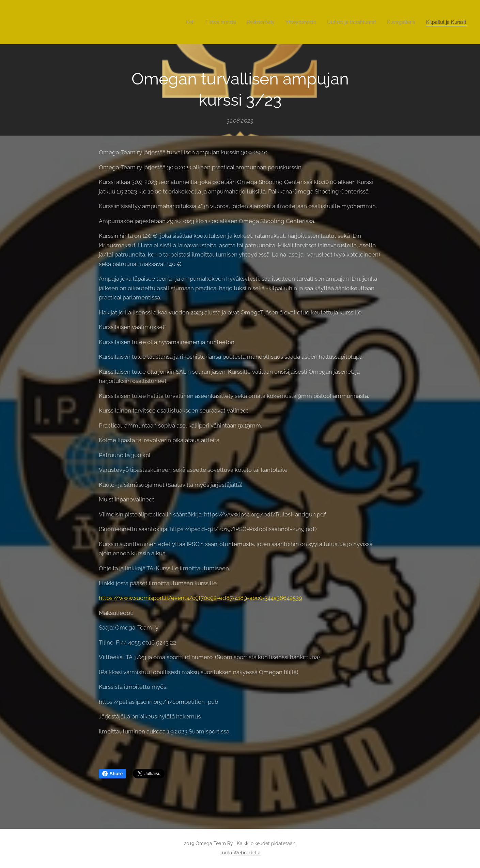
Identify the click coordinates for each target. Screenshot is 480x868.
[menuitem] (173, 22)
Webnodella (247, 853)
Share (113, 774)
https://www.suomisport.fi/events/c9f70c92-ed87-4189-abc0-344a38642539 (200, 598)
